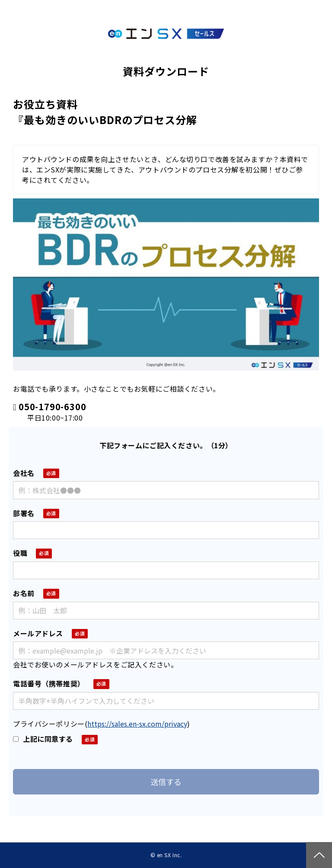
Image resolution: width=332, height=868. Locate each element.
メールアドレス (38, 633)
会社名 (24, 473)
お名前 (24, 593)
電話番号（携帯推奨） (49, 683)
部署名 (24, 513)
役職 (20, 553)
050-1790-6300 (52, 407)
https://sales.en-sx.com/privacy (137, 724)
